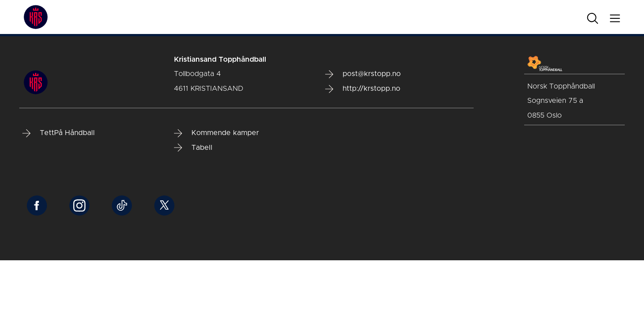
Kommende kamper (216, 133)
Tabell (193, 148)
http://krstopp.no (363, 89)
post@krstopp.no (363, 74)
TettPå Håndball (59, 133)
